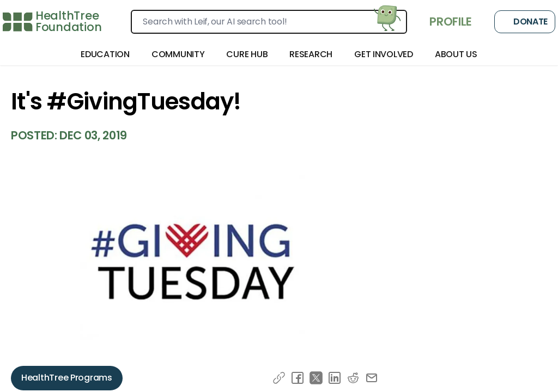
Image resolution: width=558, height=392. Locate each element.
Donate (525, 22)
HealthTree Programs (67, 378)
